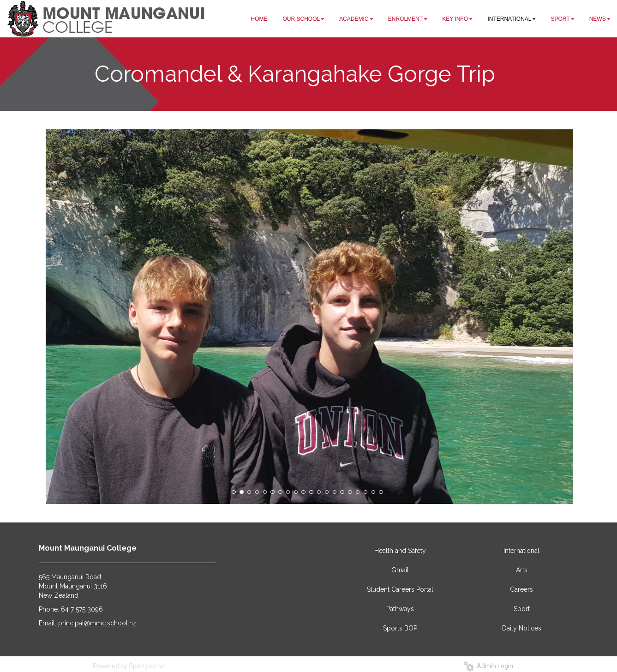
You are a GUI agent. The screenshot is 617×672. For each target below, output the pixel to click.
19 (373, 492)
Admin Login (488, 666)
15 (342, 492)
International (521, 551)
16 (350, 492)
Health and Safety (400, 551)
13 (327, 492)
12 (319, 492)
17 (358, 492)
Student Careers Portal (400, 589)
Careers (521, 589)
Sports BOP (400, 628)
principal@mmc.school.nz (97, 623)
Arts (522, 570)
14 (335, 492)
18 (365, 492)
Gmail (400, 570)
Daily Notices (522, 628)
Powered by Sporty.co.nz (129, 666)
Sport (522, 609)
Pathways (400, 609)
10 (303, 492)
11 (311, 492)
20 (381, 492)
